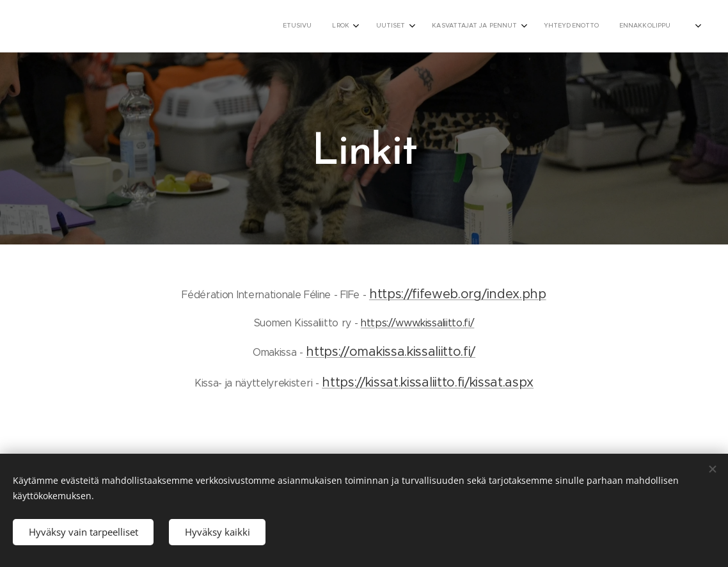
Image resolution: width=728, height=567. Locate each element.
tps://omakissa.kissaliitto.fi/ (397, 352)
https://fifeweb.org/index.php (458, 294)
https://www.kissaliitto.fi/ (417, 323)
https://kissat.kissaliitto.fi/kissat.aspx (428, 382)
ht (312, 352)
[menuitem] (506, 26)
